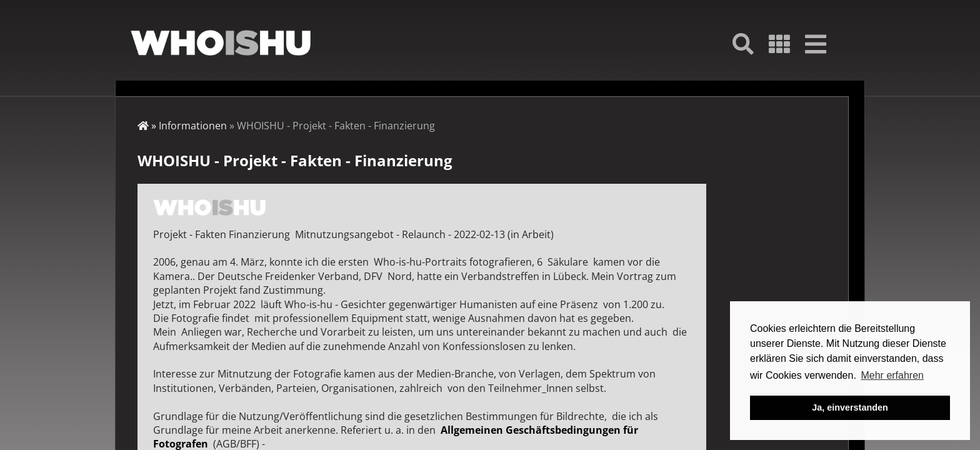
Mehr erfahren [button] (892, 375)
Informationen (193, 126)
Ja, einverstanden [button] (850, 407)
